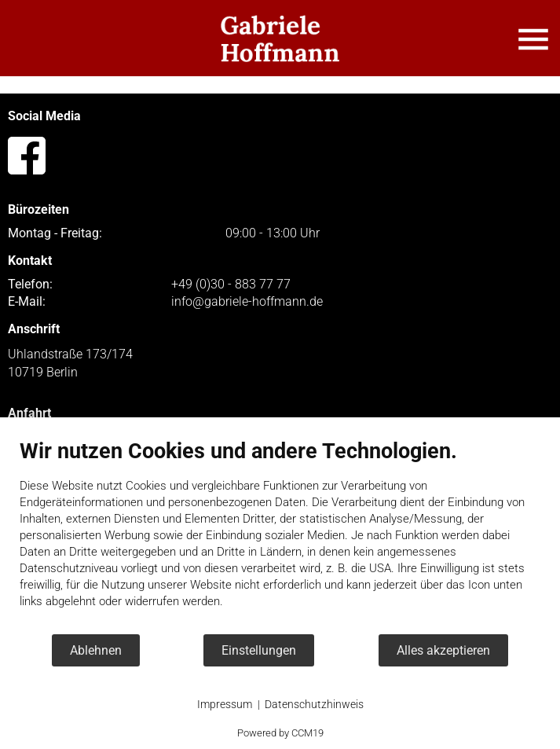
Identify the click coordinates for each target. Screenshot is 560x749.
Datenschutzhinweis (314, 704)
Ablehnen (96, 650)
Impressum (225, 704)
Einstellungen (259, 650)
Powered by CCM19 (280, 733)
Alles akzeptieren (443, 650)
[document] (280, 536)
